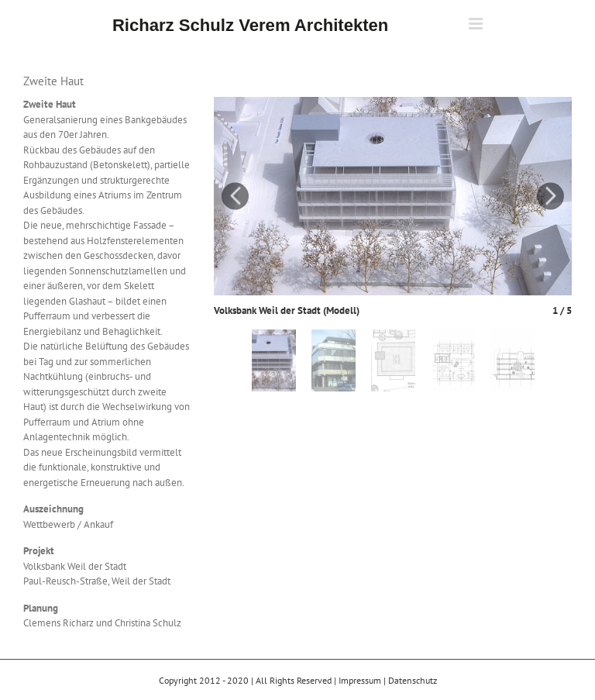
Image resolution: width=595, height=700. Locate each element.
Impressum (360, 680)
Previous (235, 196)
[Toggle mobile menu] (477, 24)
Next (550, 196)
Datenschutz (413, 680)
